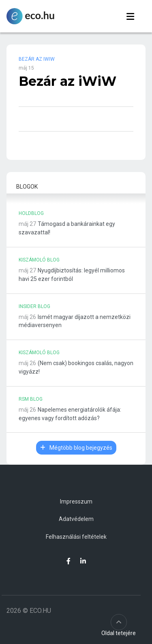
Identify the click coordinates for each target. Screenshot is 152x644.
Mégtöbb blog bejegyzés (76, 448)
